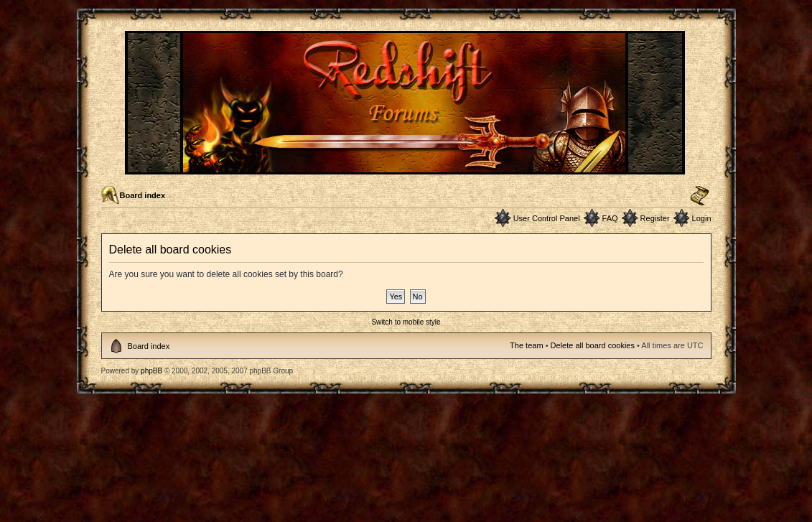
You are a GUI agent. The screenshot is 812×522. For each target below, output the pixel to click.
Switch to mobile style (406, 322)
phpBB (151, 371)
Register (655, 218)
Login (702, 218)
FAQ (610, 218)
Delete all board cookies (593, 345)
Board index (143, 195)
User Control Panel (547, 218)
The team (526, 345)
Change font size (700, 196)
